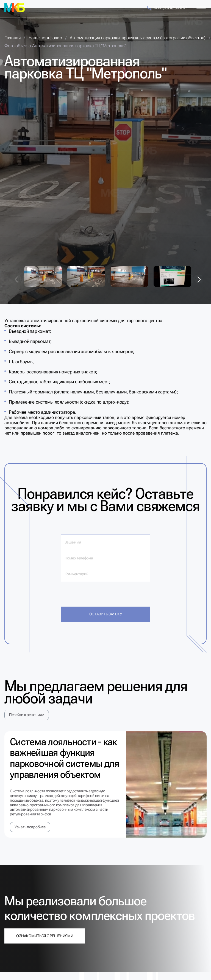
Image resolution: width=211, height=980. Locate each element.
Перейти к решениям (27, 715)
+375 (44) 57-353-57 (167, 8)
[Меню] (201, 8)
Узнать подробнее (30, 827)
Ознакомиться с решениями (45, 936)
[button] (16, 280)
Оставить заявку (106, 614)
